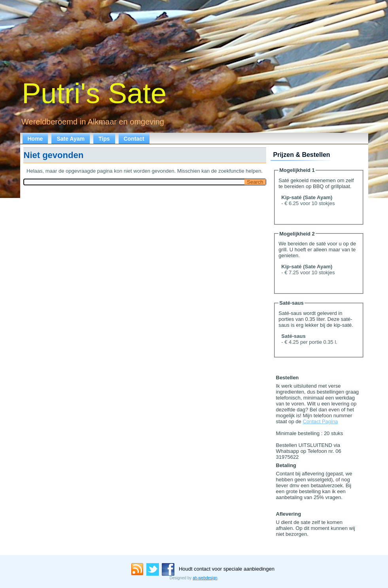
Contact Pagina (320, 421)
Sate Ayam (71, 139)
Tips (104, 139)
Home (35, 139)
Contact (134, 139)
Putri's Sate (94, 93)
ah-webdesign (205, 578)
